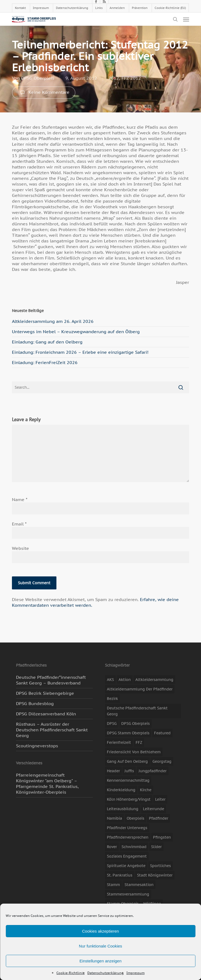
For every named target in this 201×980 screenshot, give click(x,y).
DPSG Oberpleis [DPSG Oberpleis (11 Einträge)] (135, 723)
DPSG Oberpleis (38, 78)
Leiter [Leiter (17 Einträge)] (160, 799)
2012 (114, 78)
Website (20, 548)
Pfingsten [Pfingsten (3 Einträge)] (162, 837)
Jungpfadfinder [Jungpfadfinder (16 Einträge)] (153, 771)
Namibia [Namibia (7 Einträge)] (114, 818)
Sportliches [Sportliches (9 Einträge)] (160, 866)
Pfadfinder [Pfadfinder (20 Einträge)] (159, 818)
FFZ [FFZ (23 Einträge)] (139, 742)
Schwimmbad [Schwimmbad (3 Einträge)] (134, 847)
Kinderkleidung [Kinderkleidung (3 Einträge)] (121, 790)
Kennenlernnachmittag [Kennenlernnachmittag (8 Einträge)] (128, 780)
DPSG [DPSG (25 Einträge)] (112, 723)
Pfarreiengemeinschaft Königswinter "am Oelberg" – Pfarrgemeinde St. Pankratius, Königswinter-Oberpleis (47, 783)
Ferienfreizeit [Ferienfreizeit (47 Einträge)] (119, 742)
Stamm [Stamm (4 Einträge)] (113, 885)
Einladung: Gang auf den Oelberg (47, 342)
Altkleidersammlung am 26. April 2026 (53, 321)
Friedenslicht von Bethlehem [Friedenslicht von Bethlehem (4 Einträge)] (134, 752)
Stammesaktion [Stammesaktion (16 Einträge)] (139, 885)
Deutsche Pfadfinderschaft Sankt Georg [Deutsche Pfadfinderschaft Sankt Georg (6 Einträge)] (137, 711)
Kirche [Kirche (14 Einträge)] (146, 790)
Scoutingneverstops (37, 746)
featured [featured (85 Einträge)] (162, 733)
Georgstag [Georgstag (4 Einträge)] (162, 761)
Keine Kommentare (44, 93)
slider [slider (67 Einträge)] (156, 847)
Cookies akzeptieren (101, 931)
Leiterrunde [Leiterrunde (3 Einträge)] (154, 809)
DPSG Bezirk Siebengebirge (45, 693)
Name (20, 499)
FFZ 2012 (131, 78)
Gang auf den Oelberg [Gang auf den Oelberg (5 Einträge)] (127, 761)
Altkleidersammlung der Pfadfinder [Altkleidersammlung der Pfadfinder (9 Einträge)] (140, 689)
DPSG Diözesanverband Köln (46, 714)
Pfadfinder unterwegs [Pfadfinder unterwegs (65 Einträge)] (127, 828)
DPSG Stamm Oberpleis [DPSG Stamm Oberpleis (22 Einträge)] (128, 733)
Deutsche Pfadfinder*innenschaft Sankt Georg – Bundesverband (51, 680)
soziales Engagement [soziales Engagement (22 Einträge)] (127, 856)
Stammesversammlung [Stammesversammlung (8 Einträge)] (128, 894)
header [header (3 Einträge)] (113, 771)
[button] (186, 19)
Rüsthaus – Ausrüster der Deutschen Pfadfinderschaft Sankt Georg (52, 730)
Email (19, 524)
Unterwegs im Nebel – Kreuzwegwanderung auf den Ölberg (76, 332)
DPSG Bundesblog (35, 703)
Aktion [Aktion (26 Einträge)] (125, 680)
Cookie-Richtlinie (71, 973)
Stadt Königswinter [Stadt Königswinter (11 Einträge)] (155, 875)
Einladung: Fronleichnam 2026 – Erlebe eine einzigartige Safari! (80, 352)
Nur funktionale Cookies (100, 946)
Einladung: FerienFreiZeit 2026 (45, 362)
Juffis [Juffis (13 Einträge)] (129, 771)
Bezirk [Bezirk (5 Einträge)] (112, 699)
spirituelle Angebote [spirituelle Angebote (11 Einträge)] (126, 866)
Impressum (135, 973)
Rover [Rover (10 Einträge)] (112, 847)
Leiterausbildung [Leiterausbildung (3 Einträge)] (123, 809)
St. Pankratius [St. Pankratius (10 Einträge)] (120, 875)
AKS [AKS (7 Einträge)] (110, 680)
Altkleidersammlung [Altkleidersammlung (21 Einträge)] (154, 680)
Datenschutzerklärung (106, 973)
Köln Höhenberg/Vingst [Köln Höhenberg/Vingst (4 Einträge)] (129, 799)
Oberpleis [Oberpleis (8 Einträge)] (135, 818)
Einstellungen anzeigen (100, 961)
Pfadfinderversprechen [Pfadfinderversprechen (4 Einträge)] (128, 837)
